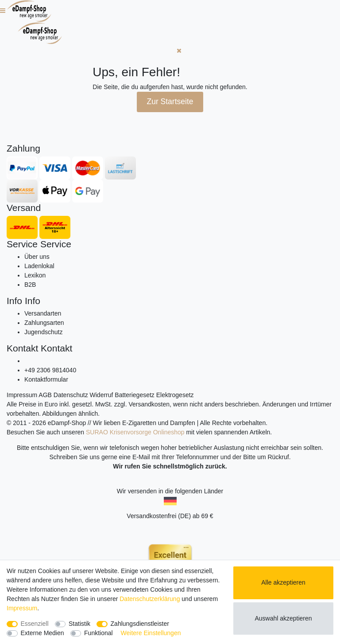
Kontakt (22, 348)
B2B (30, 285)
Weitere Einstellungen (151, 633)
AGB (45, 395)
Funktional (99, 633)
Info (14, 301)
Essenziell (35, 624)
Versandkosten (149, 404)
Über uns (37, 257)
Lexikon (35, 275)
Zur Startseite (170, 101)
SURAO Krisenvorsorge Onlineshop (135, 432)
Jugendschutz (43, 332)
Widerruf (102, 395)
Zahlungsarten (44, 323)
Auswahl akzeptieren (283, 618)
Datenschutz (71, 395)
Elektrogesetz (175, 395)
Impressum (22, 395)
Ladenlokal (39, 266)
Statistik (79, 624)
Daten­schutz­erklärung (150, 599)
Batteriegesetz (135, 395)
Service (22, 244)
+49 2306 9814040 (50, 370)
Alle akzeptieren (283, 582)
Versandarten (43, 313)
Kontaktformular (46, 379)
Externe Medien (42, 633)
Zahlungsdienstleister (140, 624)
